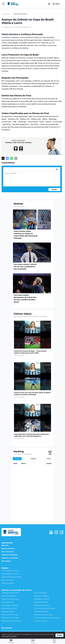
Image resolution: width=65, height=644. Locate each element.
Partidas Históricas (8, 602)
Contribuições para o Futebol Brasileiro (47, 618)
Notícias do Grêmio (8, 549)
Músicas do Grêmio (8, 583)
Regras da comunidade (10, 558)
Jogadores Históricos (9, 596)
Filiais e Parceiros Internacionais (44, 608)
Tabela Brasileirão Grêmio (10, 574)
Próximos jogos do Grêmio (10, 571)
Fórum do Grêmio (8, 552)
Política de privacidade (9, 555)
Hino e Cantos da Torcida (10, 615)
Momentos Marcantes (41, 612)
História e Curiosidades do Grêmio (17, 590)
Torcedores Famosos (41, 621)
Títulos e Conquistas (40, 593)
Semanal (17, 459)
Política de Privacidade (9, 636)
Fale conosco (6, 561)
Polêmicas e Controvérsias (10, 618)
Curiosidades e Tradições (10, 605)
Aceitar (59, 635)
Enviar (54, 189)
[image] (57, 169)
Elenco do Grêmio (7, 580)
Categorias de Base (8, 612)
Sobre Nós (5, 545)
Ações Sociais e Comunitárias (11, 621)
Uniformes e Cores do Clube (43, 615)
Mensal (34, 459)
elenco (25, 48)
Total (49, 459)
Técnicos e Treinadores (41, 596)
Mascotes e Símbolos (41, 602)
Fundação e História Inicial (10, 593)
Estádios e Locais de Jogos (10, 599)
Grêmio (6, 37)
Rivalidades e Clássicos (41, 599)
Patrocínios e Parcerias (9, 608)
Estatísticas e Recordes (41, 605)
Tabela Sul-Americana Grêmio (11, 577)
